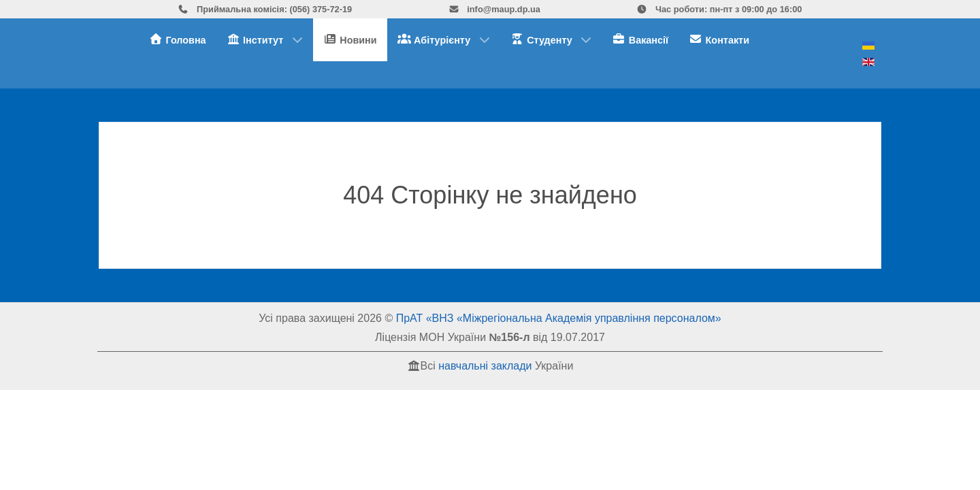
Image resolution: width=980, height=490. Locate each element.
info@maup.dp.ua (494, 9)
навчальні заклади (485, 366)
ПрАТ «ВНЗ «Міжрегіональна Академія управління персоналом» (559, 318)
